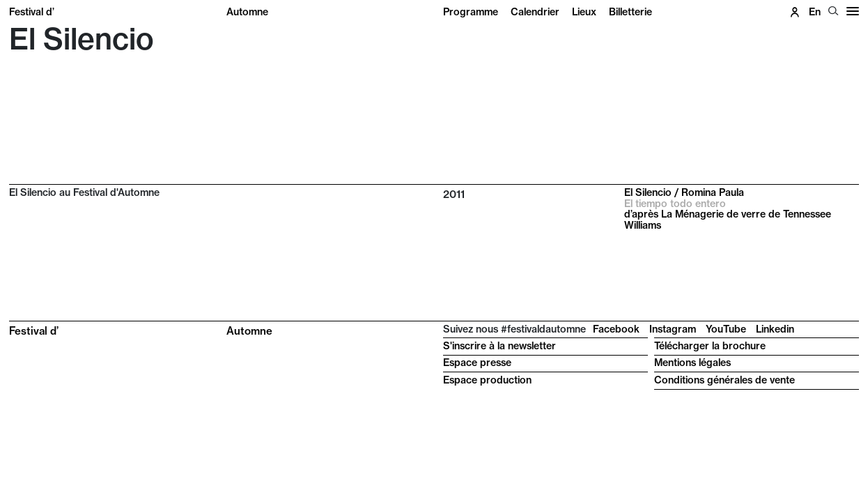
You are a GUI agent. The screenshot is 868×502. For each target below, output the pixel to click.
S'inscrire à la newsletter (499, 346)
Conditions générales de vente (724, 380)
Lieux (584, 12)
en (815, 12)
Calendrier (535, 12)
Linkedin (775, 329)
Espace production (487, 380)
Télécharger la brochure (710, 346)
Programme (471, 12)
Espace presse (477, 363)
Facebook (616, 329)
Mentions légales (692, 363)
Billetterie (630, 12)
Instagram (673, 329)
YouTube (726, 329)
